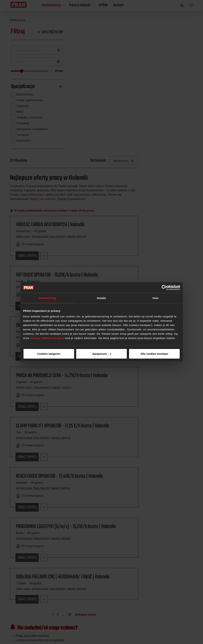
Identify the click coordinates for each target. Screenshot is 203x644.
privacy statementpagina (47, 338)
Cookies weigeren (153, 354)
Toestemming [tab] (47, 298)
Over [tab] (156, 298)
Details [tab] (102, 298)
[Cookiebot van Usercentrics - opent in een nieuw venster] (164, 287)
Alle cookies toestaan (48, 354)
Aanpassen (101, 354)
